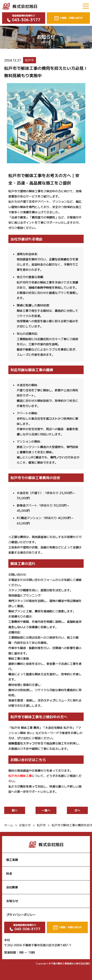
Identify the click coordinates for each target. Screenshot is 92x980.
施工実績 (12, 860)
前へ (15, 810)
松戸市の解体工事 (20, 776)
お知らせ (12, 901)
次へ (77, 810)
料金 (9, 873)
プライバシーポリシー (21, 915)
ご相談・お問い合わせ (68, 18)
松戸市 (29, 60)
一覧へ (46, 810)
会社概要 (12, 887)
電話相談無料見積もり (24, 18)
